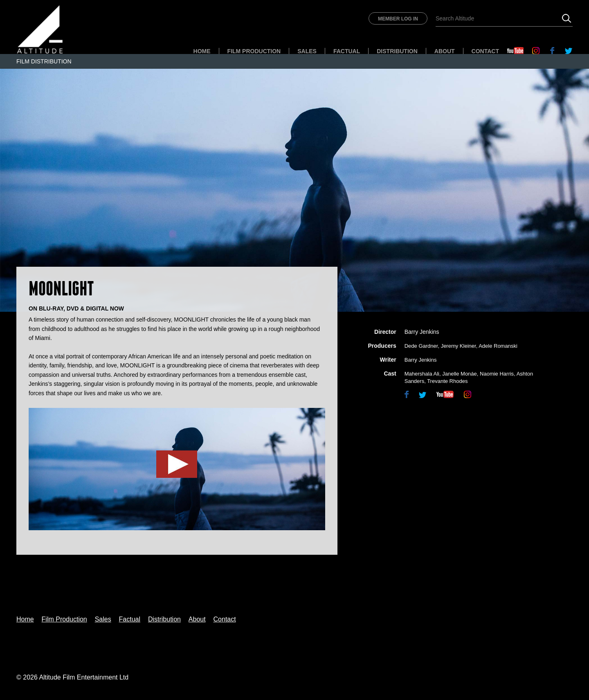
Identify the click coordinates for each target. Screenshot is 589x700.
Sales (307, 51)
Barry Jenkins (422, 332)
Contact (485, 51)
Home (202, 51)
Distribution (397, 51)
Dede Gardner (421, 346)
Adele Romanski (498, 346)
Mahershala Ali (422, 374)
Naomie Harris (497, 374)
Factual (347, 51)
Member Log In (398, 19)
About (445, 51)
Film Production (254, 51)
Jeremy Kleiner (459, 346)
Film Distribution (44, 61)
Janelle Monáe (460, 374)
